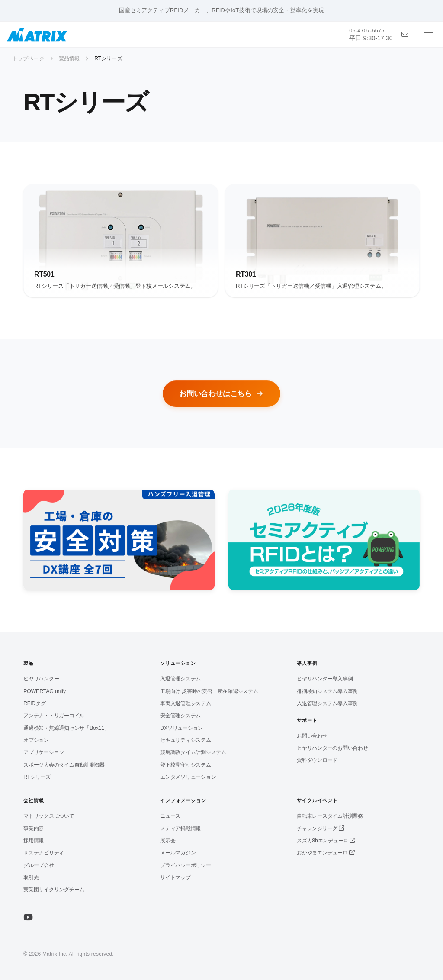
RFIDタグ (35, 704)
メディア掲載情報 (180, 829)
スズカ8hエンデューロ (326, 841)
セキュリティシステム (186, 741)
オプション (36, 741)
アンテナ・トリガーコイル (54, 716)
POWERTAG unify (45, 692)
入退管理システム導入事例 (327, 704)
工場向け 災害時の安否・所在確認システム (209, 692)
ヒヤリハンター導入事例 (325, 680)
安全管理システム (180, 716)
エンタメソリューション (188, 777)
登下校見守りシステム (186, 765)
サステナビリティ (44, 854)
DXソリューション (181, 729)
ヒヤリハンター (41, 680)
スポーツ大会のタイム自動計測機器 (64, 765)
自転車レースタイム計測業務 (330, 817)
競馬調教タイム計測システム (193, 753)
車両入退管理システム (186, 704)
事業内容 (34, 829)
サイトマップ (175, 878)
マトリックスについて (49, 817)
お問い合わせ (312, 736)
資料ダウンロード (317, 761)
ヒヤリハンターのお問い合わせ (332, 748)
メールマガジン (178, 854)
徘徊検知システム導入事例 (327, 692)
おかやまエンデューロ (326, 854)
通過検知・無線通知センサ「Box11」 (66, 729)
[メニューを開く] (428, 35)
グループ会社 (39, 866)
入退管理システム (180, 680)
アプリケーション (44, 753)
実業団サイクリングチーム (54, 890)
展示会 (168, 841)
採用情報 (34, 841)
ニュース (170, 817)
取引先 (31, 878)
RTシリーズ (37, 777)
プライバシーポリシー (186, 866)
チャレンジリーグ (320, 829)
